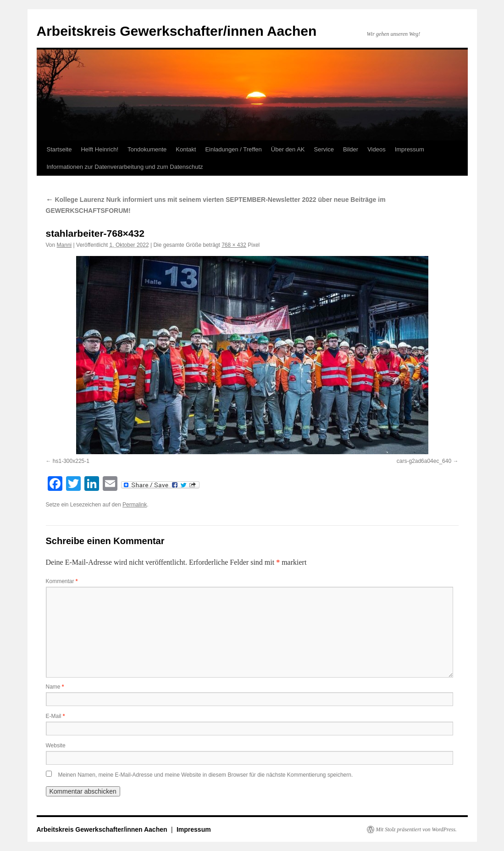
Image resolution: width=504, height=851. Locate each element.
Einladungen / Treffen (233, 149)
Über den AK (288, 149)
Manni (64, 245)
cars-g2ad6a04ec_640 (424, 461)
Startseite (59, 149)
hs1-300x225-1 (71, 461)
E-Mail (55, 716)
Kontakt (186, 149)
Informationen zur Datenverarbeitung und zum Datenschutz (125, 167)
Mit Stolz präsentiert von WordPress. (416, 829)
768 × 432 (234, 245)
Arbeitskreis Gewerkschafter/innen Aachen (177, 31)
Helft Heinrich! (100, 149)
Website (56, 745)
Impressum (410, 149)
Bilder (351, 149)
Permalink (135, 505)
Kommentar (62, 581)
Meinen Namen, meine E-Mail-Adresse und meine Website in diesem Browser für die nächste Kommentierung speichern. (206, 775)
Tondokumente (147, 149)
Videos (377, 149)
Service (324, 149)
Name (55, 687)
